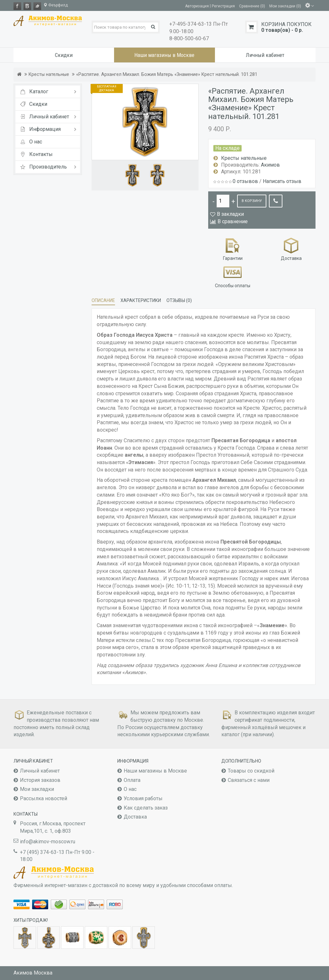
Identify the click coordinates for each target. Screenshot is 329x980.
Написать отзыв (282, 181)
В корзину (252, 201)
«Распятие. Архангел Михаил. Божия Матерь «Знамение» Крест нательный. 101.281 (167, 74)
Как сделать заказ (146, 808)
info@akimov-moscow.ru (48, 842)
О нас (130, 789)
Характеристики (141, 300)
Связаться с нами (249, 780)
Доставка (291, 248)
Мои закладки (37, 789)
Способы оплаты (233, 276)
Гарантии (233, 248)
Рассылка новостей (44, 798)
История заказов (40, 780)
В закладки (230, 214)
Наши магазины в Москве (155, 771)
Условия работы (143, 798)
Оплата (132, 780)
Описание (103, 300)
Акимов (270, 165)
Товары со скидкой (251, 771)
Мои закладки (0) (285, 6)
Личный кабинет (40, 771)
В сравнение (233, 221)
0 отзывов (245, 181)
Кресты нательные (49, 74)
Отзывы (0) (179, 300)
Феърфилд (56, 5)
